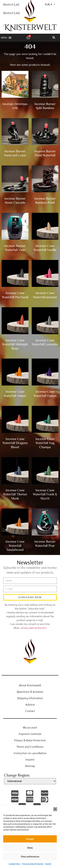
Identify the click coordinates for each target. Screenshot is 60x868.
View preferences (30, 857)
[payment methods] (15, 793)
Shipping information (30, 698)
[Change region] (30, 781)
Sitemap (30, 766)
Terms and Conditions (30, 747)
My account (30, 728)
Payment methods (30, 734)
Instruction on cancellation (30, 753)
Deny (30, 848)
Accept (30, 839)
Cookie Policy (15, 864)
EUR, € (49, 4)
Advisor (30, 705)
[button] (55, 809)
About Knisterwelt (30, 685)
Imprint (48, 864)
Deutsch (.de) (11, 13)
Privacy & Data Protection (33, 864)
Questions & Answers (30, 692)
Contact (30, 711)
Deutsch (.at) (11, 4)
